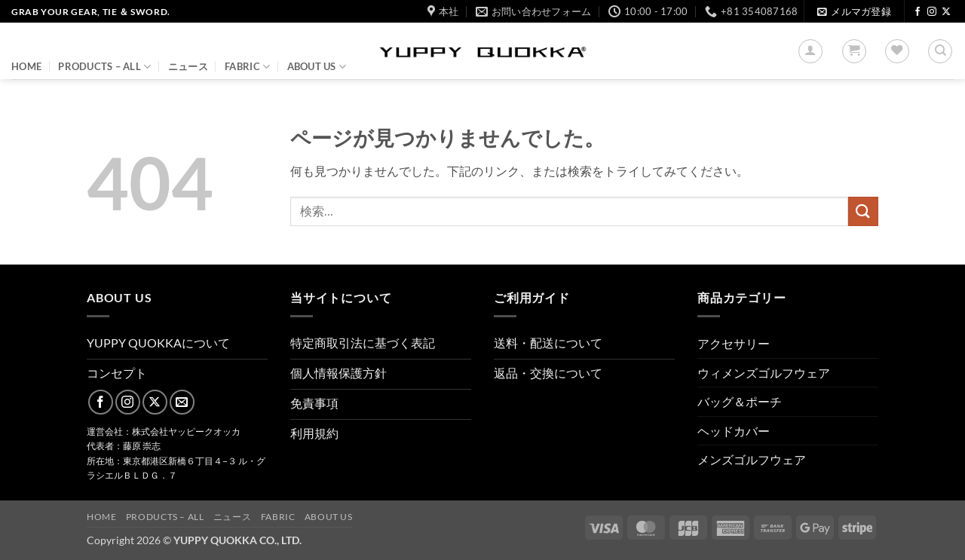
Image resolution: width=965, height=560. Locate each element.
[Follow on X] (946, 12)
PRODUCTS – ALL (104, 67)
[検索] (940, 51)
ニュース (188, 66)
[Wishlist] (897, 51)
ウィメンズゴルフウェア (764, 373)
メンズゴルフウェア (752, 459)
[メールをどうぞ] (182, 402)
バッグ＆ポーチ (740, 401)
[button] (854, 12)
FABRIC (247, 67)
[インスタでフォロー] (932, 12)
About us (317, 67)
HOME (26, 66)
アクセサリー (734, 343)
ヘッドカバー (734, 431)
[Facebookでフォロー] (918, 12)
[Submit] (863, 211)
